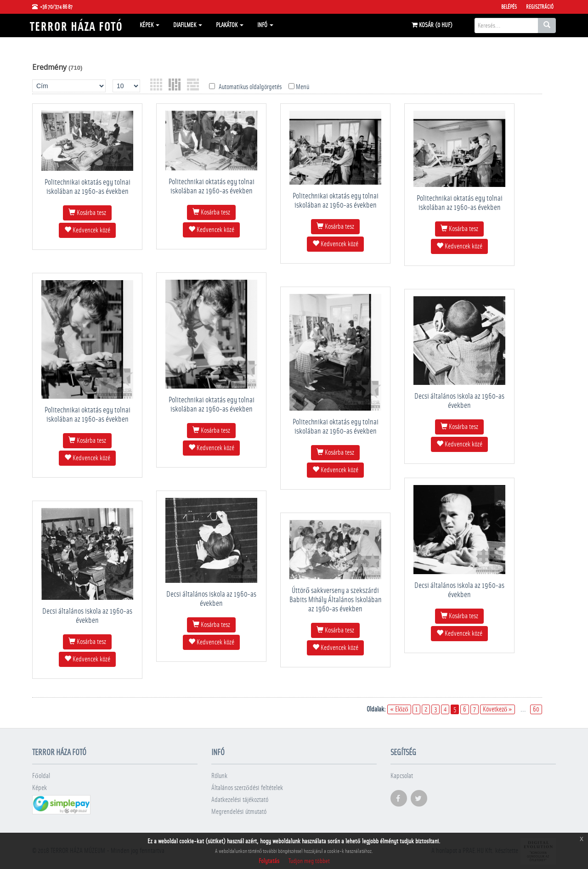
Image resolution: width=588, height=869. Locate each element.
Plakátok (230, 25)
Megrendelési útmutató (239, 812)
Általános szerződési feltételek (247, 788)
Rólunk (219, 776)
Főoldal (41, 776)
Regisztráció (540, 7)
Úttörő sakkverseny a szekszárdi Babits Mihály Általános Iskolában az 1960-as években (336, 600)
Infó (265, 25)
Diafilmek (188, 25)
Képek (150, 25)
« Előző (399, 709)
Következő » (498, 709)
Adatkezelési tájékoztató (240, 800)
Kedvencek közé (87, 230)
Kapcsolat (402, 776)
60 (536, 709)
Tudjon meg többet (309, 861)
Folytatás (269, 861)
